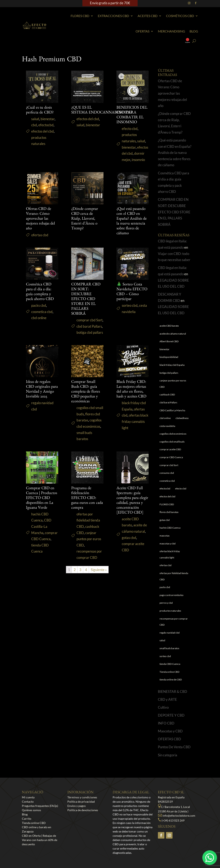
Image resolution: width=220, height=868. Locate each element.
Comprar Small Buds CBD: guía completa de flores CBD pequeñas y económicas (86, 392)
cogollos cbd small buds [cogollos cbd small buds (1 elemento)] (172, 442)
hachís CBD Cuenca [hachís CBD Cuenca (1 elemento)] (170, 528)
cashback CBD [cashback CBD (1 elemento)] (167, 395)
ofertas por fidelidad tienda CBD (88, 520)
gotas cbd (129, 538)
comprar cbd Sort (90, 320)
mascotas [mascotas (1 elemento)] (164, 536)
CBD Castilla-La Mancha (41, 526)
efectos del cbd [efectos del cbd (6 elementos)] (167, 496)
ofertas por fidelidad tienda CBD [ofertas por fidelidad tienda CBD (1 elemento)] (174, 576)
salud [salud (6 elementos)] (162, 640)
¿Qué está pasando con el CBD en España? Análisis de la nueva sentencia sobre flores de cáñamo (175, 153)
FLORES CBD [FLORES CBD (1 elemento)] (167, 504)
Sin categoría (168, 755)
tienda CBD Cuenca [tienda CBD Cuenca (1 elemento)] (170, 664)
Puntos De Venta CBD (174, 747)
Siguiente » (99, 570)
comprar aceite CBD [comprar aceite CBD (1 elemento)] (170, 449)
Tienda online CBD (34, 823)
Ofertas (142, 31)
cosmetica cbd (42, 312)
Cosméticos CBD (180, 16)
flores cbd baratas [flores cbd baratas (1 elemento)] (169, 512)
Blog (194, 31)
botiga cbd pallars (90, 332)
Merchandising (171, 31)
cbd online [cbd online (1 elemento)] (165, 418)
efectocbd (46, 125)
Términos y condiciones (82, 797)
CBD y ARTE (167, 699)
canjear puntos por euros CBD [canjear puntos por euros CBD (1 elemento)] (173, 384)
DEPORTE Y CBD (171, 715)
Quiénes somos (31, 810)
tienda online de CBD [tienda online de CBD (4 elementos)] (171, 680)
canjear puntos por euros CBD (89, 539)
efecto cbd (130, 129)
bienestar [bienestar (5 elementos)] (164, 349)
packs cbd (39, 305)
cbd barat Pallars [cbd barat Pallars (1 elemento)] (168, 402)
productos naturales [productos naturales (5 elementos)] (170, 611)
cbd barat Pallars (89, 326)
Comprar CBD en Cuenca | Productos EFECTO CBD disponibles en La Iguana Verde (42, 498)
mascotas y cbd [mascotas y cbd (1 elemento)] (168, 544)
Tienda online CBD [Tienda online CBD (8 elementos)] (169, 672)
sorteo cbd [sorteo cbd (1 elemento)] (165, 656)
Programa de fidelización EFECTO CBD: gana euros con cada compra (87, 498)
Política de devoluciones (83, 810)
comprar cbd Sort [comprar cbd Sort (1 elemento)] (169, 465)
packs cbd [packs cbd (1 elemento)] (165, 587)
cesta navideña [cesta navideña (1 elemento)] (167, 426)
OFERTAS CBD (169, 739)
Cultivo (163, 707)
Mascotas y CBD (170, 731)
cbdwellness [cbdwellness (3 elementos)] (182, 418)
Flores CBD (80, 16)
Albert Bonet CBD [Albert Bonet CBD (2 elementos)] (169, 341)
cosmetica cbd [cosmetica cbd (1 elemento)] (167, 481)
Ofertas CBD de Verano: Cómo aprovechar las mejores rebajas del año (40, 219)
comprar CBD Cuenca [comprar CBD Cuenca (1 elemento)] (171, 457)
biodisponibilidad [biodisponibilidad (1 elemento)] (169, 357)
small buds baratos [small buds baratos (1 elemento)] (169, 648)
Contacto (28, 802)
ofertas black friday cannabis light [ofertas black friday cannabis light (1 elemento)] (170, 554)
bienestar (48, 119)
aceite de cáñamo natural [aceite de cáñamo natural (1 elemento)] (173, 334)
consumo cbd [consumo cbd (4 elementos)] (167, 473)
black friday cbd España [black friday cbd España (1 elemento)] (172, 365)
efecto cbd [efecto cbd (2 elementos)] (181, 489)
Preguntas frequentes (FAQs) (40, 806)
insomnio (138, 160)
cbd (34, 125)
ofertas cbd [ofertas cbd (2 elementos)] (166, 565)
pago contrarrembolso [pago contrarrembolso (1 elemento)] (171, 595)
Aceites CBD (148, 16)
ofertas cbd (40, 235)
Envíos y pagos (77, 806)
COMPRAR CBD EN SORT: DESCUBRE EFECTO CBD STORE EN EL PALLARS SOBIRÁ (86, 299)
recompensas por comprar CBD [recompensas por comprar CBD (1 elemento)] (174, 622)
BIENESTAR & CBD (173, 691)
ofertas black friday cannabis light (135, 421)
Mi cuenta (28, 797)
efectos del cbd (43, 131)
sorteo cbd (130, 305)
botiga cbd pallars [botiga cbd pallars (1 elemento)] (169, 373)
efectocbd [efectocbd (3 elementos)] (165, 489)
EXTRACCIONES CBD (113, 16)
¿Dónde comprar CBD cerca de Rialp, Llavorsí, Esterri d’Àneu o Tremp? (85, 219)
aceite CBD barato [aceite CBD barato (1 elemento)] (169, 326)
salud (35, 119)
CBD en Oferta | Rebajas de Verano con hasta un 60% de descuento (40, 840)
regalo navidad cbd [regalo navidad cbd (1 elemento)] (170, 633)
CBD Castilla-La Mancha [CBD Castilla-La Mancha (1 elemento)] (172, 410)
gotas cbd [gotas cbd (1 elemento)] (165, 520)
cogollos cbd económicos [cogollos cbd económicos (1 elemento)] (173, 434)
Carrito (27, 819)
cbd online (39, 318)
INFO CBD (166, 723)
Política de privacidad (81, 802)
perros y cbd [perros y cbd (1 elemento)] (166, 603)
